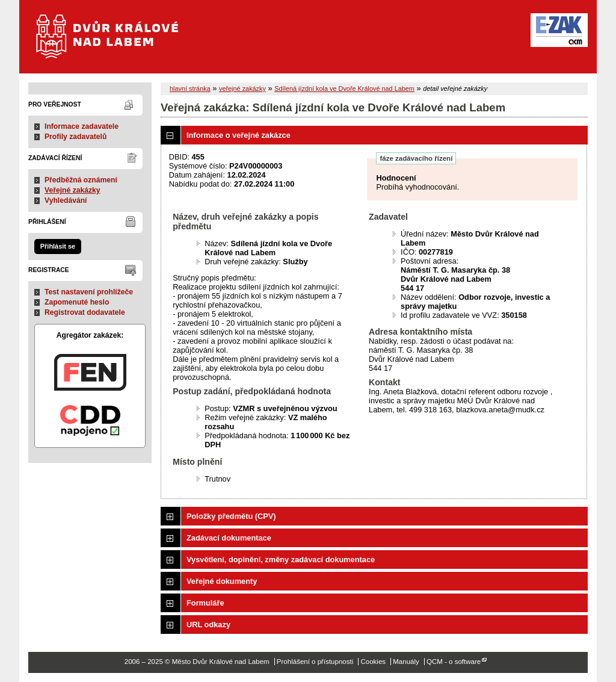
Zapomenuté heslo (77, 302)
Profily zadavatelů (75, 137)
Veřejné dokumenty (222, 581)
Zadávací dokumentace (229, 538)
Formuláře (205, 603)
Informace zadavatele (82, 126)
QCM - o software (454, 662)
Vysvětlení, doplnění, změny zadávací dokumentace (281, 560)
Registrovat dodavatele (85, 312)
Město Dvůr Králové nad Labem (115, 42)
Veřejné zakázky (72, 190)
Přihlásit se (58, 246)
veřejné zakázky (242, 88)
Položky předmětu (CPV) (231, 516)
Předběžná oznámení (81, 180)
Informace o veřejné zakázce (239, 135)
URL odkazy (208, 625)
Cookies (373, 662)
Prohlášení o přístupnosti (315, 662)
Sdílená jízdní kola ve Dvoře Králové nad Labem (344, 88)
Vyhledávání (66, 200)
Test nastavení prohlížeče (89, 292)
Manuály (406, 662)
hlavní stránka (190, 88)
